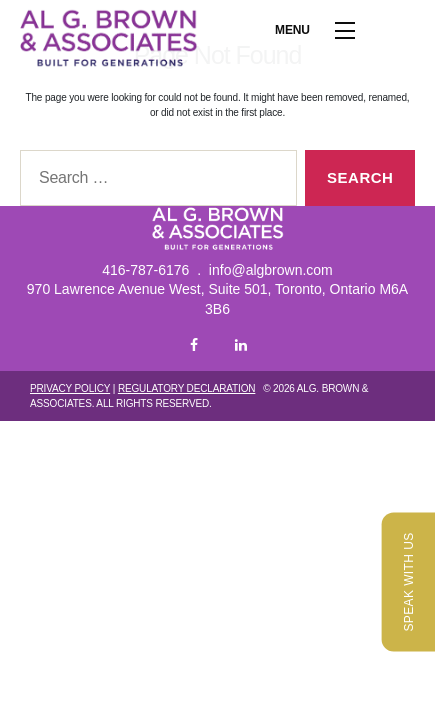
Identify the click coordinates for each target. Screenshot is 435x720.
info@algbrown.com (271, 270)
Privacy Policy (70, 388)
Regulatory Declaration (186, 388)
